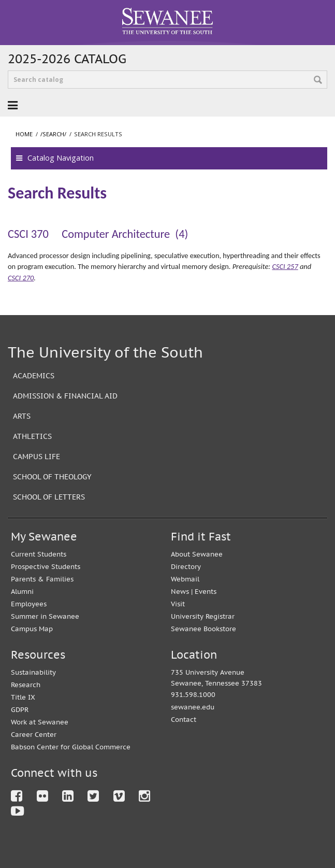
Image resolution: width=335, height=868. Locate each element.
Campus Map (32, 629)
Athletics (32, 436)
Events (206, 592)
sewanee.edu (193, 707)
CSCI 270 (21, 278)
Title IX (23, 697)
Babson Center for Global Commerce (71, 747)
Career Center (34, 735)
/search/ (53, 134)
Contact (184, 720)
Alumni (22, 592)
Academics (34, 375)
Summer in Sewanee (45, 616)
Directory (186, 567)
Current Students (39, 554)
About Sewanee (197, 554)
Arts (22, 416)
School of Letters (49, 497)
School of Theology (52, 476)
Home (24, 134)
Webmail (185, 579)
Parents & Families (42, 579)
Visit (178, 604)
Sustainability (33, 672)
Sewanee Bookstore (203, 629)
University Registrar (203, 616)
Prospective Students (46, 567)
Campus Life (37, 456)
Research (26, 685)
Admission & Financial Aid (65, 396)
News (180, 592)
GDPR (20, 710)
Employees (29, 604)
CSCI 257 (285, 266)
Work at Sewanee (40, 722)
